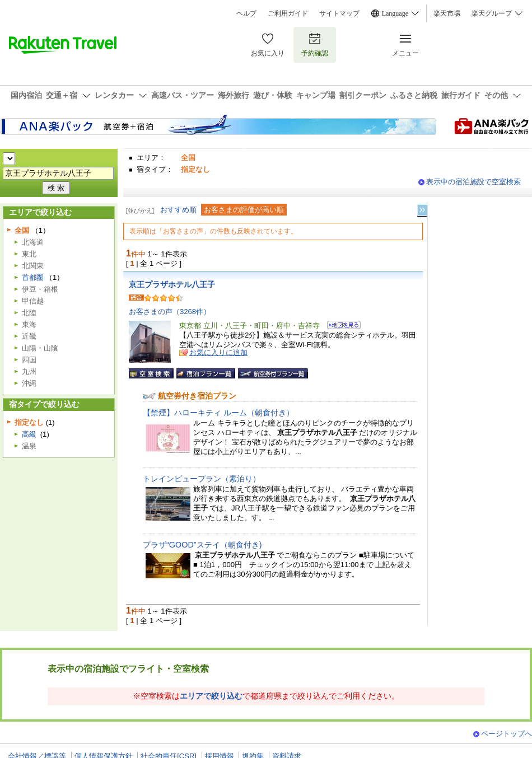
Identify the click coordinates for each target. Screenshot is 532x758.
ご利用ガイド (288, 13)
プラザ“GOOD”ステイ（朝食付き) (202, 545)
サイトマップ (339, 13)
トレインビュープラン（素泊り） (202, 479)
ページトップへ (507, 734)
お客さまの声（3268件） (170, 312)
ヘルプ (246, 13)
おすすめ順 (178, 210)
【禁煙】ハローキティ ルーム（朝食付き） (218, 413)
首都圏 (33, 277)
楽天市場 (447, 13)
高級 (29, 434)
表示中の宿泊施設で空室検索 (473, 182)
